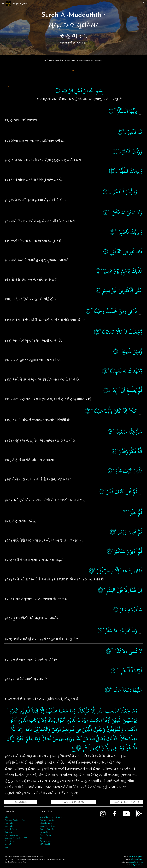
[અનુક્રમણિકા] (21, 802)
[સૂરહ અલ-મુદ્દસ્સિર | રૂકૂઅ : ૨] (126, 802)
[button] (3, 4)
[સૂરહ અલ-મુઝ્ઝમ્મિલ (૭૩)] (74, 802)
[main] (73, 28)
